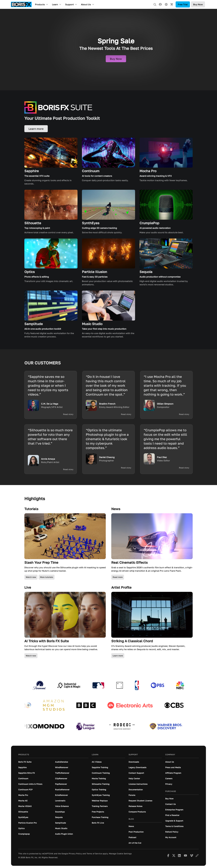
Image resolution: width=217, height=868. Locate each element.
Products (40, 4)
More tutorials (47, 577)
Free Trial (183, 4)
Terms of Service (94, 854)
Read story (68, 414)
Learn (55, 4)
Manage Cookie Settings (120, 854)
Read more (118, 577)
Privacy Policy (75, 854)
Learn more (118, 656)
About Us (86, 4)
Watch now (31, 577)
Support (69, 4)
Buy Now (198, 4)
